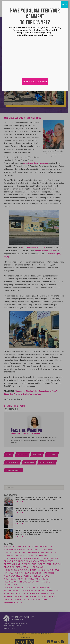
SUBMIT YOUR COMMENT (35, 82)
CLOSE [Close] (65, 4)
